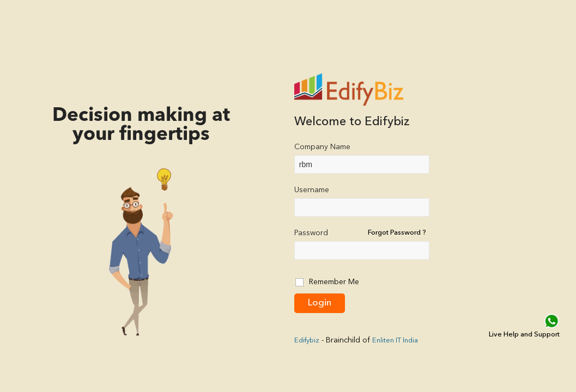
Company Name (322, 147)
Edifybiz (307, 341)
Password (311, 233)
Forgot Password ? (397, 233)
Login (320, 303)
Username (312, 190)
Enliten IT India (395, 341)
